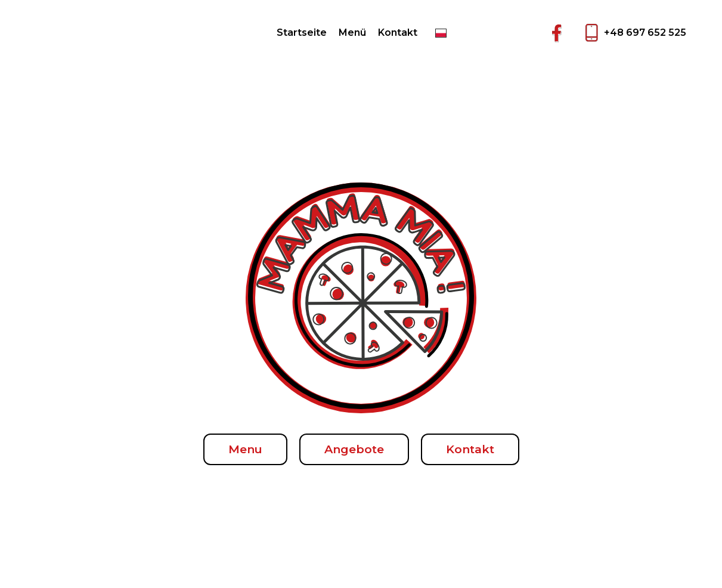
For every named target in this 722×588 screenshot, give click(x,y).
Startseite (302, 33)
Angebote (354, 449)
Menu (245, 449)
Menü (352, 33)
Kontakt (398, 33)
